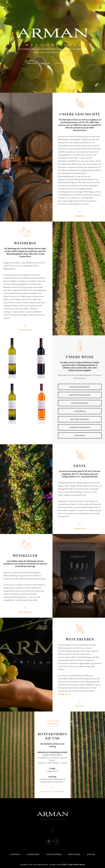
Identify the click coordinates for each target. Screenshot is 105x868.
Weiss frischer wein (80, 387)
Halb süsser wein (80, 403)
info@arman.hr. (64, 694)
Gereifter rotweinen (80, 428)
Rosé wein (80, 436)
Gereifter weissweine (80, 395)
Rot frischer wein (80, 420)
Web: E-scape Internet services (74, 863)
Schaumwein (80, 412)
